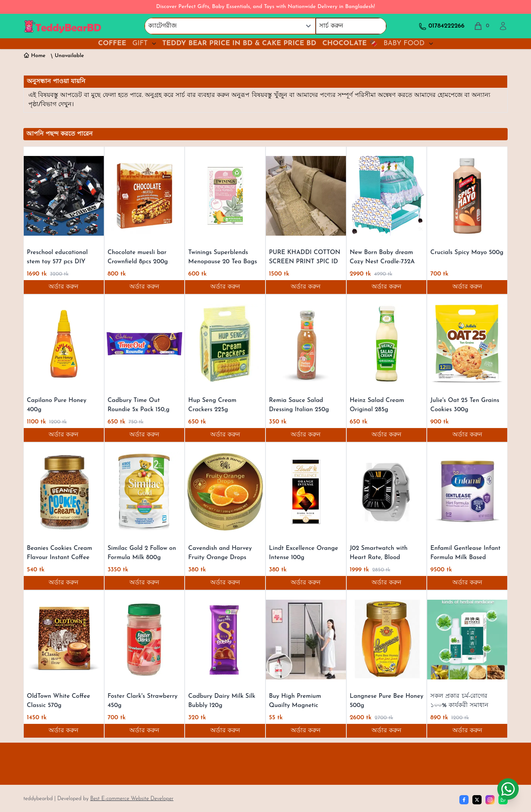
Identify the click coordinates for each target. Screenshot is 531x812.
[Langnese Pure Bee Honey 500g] (387, 640)
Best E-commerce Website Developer (132, 799)
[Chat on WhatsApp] (508, 789)
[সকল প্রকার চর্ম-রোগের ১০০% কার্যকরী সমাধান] (467, 640)
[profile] (503, 26)
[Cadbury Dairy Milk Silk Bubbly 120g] (225, 640)
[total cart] (481, 26)
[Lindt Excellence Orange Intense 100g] (306, 492)
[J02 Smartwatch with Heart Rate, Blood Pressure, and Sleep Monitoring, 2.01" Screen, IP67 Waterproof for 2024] (387, 492)
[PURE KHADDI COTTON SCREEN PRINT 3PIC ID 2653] (306, 196)
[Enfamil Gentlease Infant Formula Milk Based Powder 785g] (467, 492)
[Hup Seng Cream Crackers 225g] (225, 344)
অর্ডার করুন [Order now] (64, 287)
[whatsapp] (503, 800)
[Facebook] (464, 800)
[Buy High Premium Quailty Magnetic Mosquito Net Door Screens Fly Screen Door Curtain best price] (306, 640)
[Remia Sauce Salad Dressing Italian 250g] (306, 344)
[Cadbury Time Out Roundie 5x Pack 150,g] (145, 344)
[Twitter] (477, 800)
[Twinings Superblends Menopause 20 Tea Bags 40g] (225, 196)
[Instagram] (490, 800)
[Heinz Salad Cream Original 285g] (387, 344)
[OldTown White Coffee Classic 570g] (64, 640)
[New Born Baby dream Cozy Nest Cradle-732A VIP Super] (387, 196)
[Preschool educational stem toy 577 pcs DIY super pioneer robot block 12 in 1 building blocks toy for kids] (64, 196)
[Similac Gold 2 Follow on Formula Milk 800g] (145, 492)
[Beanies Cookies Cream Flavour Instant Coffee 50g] (64, 492)
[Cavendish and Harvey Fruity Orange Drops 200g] (225, 492)
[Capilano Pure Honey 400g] (64, 344)
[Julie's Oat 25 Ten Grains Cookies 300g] (467, 344)
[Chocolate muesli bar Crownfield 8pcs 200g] (145, 196)
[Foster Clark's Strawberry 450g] (145, 640)
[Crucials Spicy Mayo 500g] (467, 196)
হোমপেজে (451, 95)
